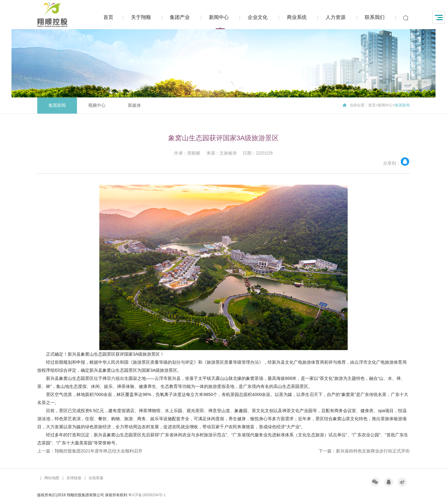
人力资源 (336, 17)
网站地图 (52, 478)
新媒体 (134, 105)
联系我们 (375, 17)
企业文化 (258, 17)
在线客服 (96, 478)
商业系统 (297, 17)
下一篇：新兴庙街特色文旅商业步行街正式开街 (364, 451)
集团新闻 (57, 105)
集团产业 (180, 17)
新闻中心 (219, 17)
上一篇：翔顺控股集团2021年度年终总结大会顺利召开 (90, 451)
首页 (108, 17)
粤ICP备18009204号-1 (147, 495)
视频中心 (97, 105)
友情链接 (74, 478)
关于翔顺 (141, 17)
